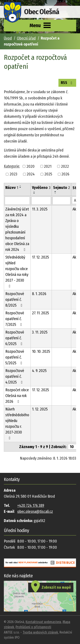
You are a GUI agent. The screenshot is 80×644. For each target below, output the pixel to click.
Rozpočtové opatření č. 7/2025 (15, 319)
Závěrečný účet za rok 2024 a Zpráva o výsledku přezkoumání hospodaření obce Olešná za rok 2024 (17, 229)
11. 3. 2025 (40, 209)
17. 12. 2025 (40, 257)
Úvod (8, 38)
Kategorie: (12, 166)
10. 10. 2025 (41, 351)
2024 (31, 174)
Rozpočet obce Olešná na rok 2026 (17, 396)
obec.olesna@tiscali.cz (35, 512)
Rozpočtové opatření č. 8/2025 (15, 300)
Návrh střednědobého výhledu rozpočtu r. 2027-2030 (17, 423)
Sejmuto (61, 188)
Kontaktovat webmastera (43, 622)
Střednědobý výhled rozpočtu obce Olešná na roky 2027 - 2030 (17, 271)
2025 (48, 174)
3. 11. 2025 (40, 332)
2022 (65, 166)
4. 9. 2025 (39, 371)
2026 (65, 174)
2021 (48, 166)
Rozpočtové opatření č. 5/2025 (15, 357)
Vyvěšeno (41, 188)
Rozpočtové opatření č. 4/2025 (15, 376)
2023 (13, 174)
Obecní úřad (26, 38)
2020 (31, 166)
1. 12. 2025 (40, 409)
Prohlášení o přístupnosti (33, 627)
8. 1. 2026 (39, 294)
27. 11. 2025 (40, 313)
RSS (67, 82)
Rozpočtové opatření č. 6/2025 (15, 338)
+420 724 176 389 (31, 506)
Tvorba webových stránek (40, 632)
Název (12, 188)
